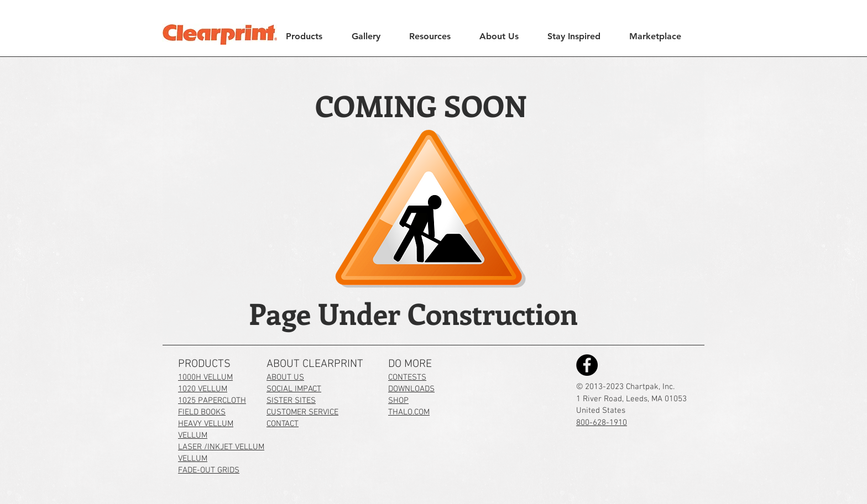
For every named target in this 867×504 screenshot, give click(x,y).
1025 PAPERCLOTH (212, 401)
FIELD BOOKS (202, 412)
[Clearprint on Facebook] (587, 365)
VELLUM (193, 435)
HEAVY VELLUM (206, 424)
